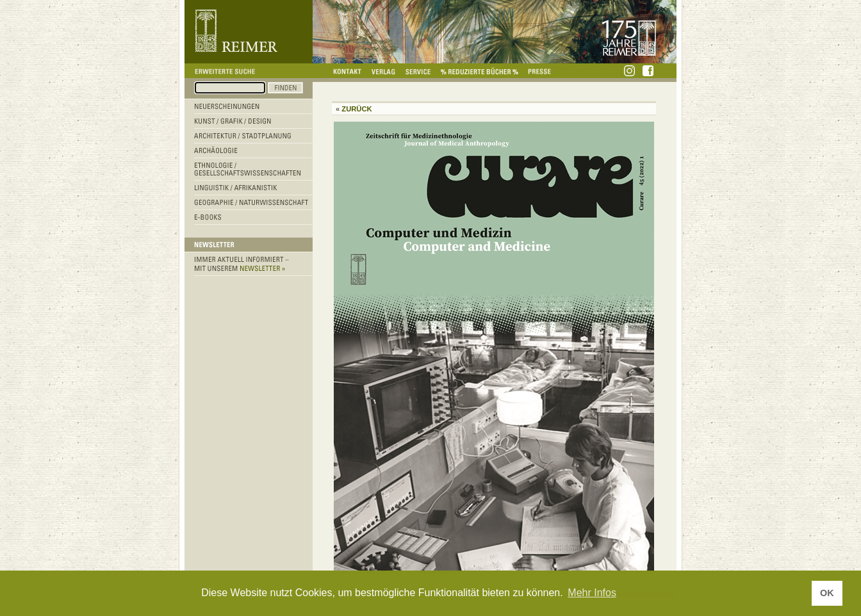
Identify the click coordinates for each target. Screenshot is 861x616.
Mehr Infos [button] (592, 593)
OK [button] (827, 593)
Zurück (357, 109)
